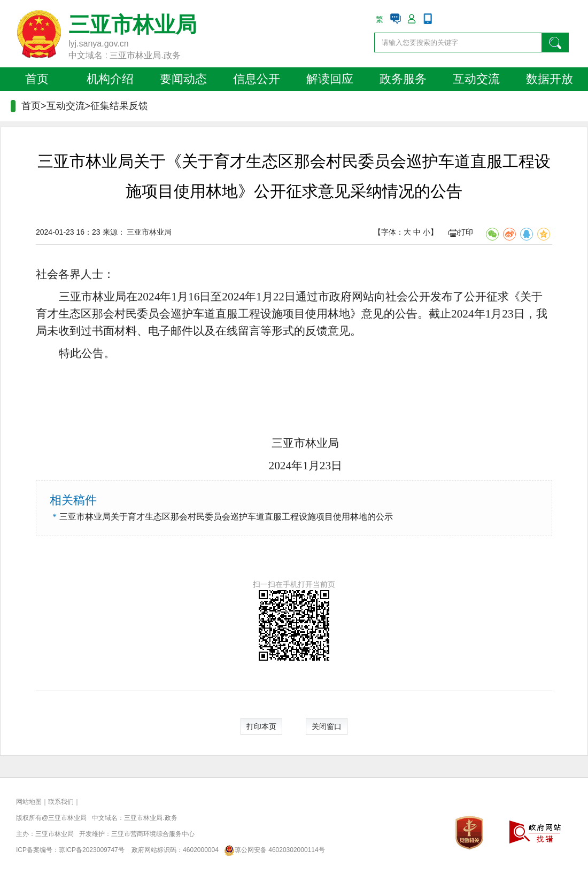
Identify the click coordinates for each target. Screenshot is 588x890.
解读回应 (330, 79)
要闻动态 (183, 79)
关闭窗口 (327, 726)
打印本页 (261, 726)
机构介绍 (110, 79)
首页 (37, 79)
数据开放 (550, 79)
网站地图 (29, 802)
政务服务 (403, 79)
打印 (461, 232)
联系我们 (61, 802)
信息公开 (257, 79)
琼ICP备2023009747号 (92, 850)
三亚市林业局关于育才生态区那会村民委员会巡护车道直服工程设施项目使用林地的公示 (226, 517)
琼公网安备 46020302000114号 (272, 850)
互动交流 (476, 79)
